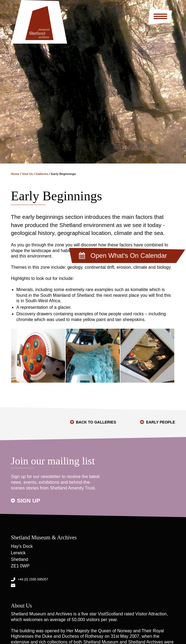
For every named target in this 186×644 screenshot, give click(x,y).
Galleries (42, 174)
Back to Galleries (96, 422)
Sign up (29, 501)
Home (15, 174)
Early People (161, 422)
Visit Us (27, 174)
